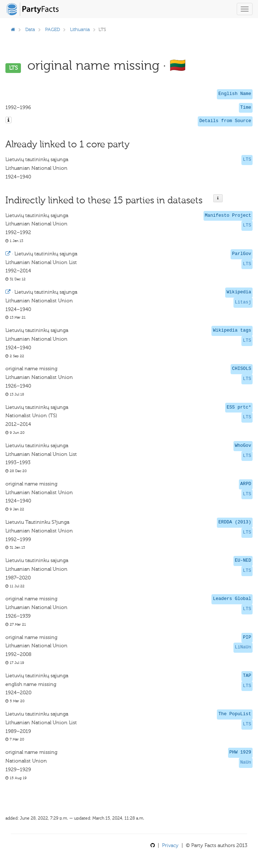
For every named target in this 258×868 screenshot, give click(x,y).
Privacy (170, 845)
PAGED (53, 29)
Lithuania (80, 29)
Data (30, 29)
